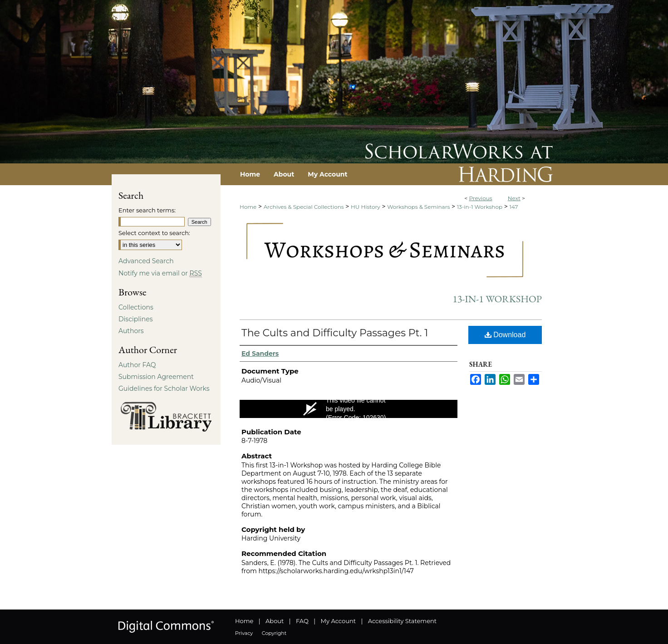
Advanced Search (146, 261)
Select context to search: (154, 233)
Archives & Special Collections (304, 207)
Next (514, 198)
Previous (480, 198)
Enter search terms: (147, 210)
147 (514, 207)
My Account (338, 621)
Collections (136, 307)
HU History (366, 207)
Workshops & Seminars (418, 207)
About (275, 621)
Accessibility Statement (402, 621)
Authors (131, 331)
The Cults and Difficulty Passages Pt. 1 (335, 333)
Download (505, 335)
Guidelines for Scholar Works (164, 388)
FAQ (302, 621)
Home (248, 207)
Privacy (244, 633)
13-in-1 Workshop (480, 207)
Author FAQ (137, 365)
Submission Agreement (156, 377)
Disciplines (135, 319)
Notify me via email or (160, 273)
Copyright (274, 633)
